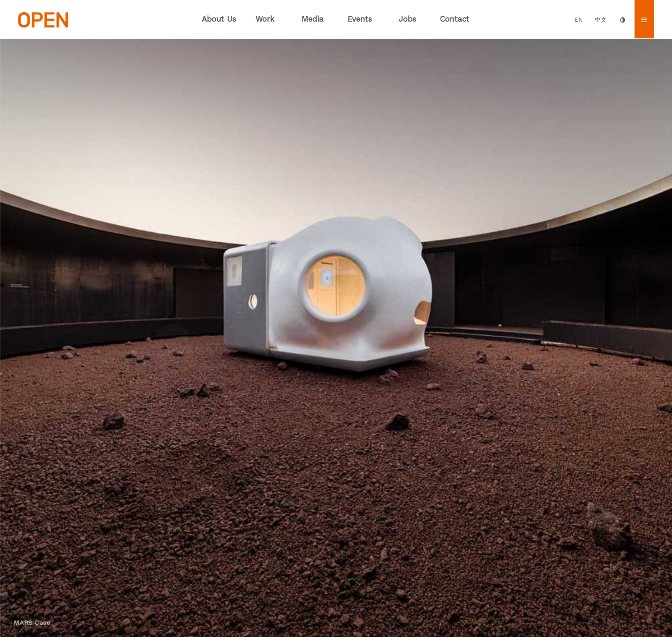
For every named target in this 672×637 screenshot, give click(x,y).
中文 (601, 20)
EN (579, 20)
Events (360, 19)
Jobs (407, 19)
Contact (455, 19)
